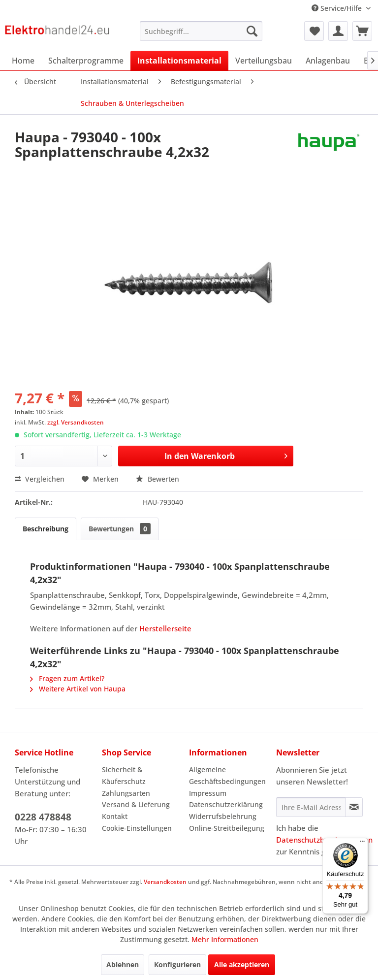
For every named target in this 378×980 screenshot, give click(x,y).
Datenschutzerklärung (226, 804)
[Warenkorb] (362, 31)
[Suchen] (252, 31)
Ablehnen (123, 964)
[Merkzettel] (314, 31)
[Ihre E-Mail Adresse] (311, 807)
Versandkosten (165, 882)
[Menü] (362, 844)
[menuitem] (201, 31)
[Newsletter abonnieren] (354, 807)
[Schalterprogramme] (86, 61)
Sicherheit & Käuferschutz (124, 775)
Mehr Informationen (225, 939)
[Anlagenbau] (328, 61)
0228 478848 (43, 817)
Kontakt (115, 816)
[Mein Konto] (338, 31)
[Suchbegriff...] (201, 31)
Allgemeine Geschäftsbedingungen (227, 775)
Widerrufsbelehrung (223, 816)
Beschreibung (46, 529)
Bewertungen (120, 529)
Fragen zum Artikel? (67, 678)
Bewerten (157, 479)
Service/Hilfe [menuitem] (338, 8)
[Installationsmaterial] (179, 61)
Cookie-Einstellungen (137, 828)
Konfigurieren (177, 964)
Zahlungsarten (126, 793)
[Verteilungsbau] (264, 61)
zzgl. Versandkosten (76, 422)
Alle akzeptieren (242, 964)
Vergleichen (40, 479)
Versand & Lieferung (136, 804)
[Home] (23, 61)
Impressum (208, 793)
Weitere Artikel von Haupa (78, 689)
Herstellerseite (165, 628)
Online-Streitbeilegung (227, 828)
